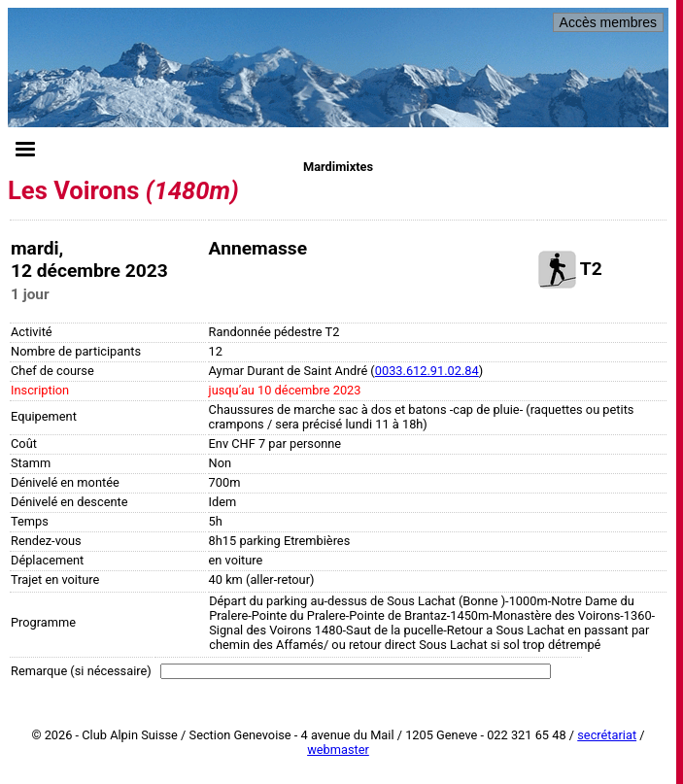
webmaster (338, 750)
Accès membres (608, 22)
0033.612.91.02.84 (427, 371)
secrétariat (607, 735)
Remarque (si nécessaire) (81, 671)
